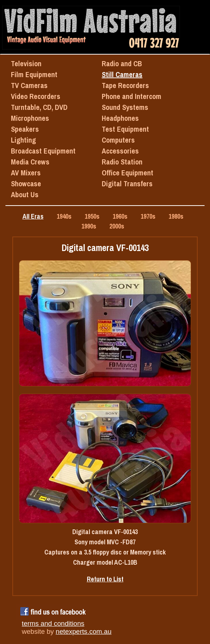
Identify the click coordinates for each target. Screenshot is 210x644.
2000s (117, 226)
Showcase (26, 184)
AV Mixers (26, 173)
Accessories (120, 151)
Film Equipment (34, 74)
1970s (148, 216)
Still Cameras (122, 74)
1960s (120, 216)
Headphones (120, 118)
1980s (176, 216)
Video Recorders (36, 96)
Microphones (30, 118)
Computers (118, 140)
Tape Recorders (125, 85)
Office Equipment (128, 173)
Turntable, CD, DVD (39, 107)
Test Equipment (125, 129)
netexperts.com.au (83, 631)
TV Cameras (29, 85)
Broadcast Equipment (43, 151)
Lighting (23, 140)
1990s (89, 226)
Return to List (105, 579)
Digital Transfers (127, 184)
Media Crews (30, 162)
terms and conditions (53, 623)
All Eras (33, 216)
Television (26, 63)
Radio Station (122, 162)
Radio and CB (122, 63)
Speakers (25, 129)
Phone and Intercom (132, 96)
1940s (64, 216)
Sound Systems (125, 107)
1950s (92, 216)
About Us (25, 194)
